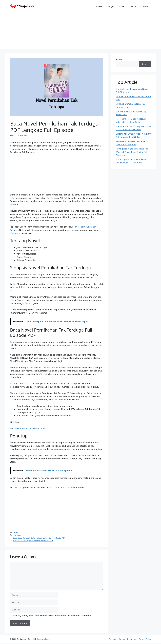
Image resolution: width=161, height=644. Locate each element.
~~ (28, 428)
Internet (133, 6)
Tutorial (145, 6)
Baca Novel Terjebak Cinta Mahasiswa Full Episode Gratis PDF (39, 538)
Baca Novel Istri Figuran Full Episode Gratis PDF (33, 541)
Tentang (112, 639)
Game (122, 6)
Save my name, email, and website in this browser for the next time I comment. (52, 616)
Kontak (122, 639)
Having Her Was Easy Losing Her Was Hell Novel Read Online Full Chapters (132, 152)
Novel (15, 532)
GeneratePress (43, 639)
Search (119, 59)
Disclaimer (132, 639)
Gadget (111, 6)
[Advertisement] (80, 31)
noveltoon (17, 535)
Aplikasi (99, 6)
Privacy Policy (145, 639)
